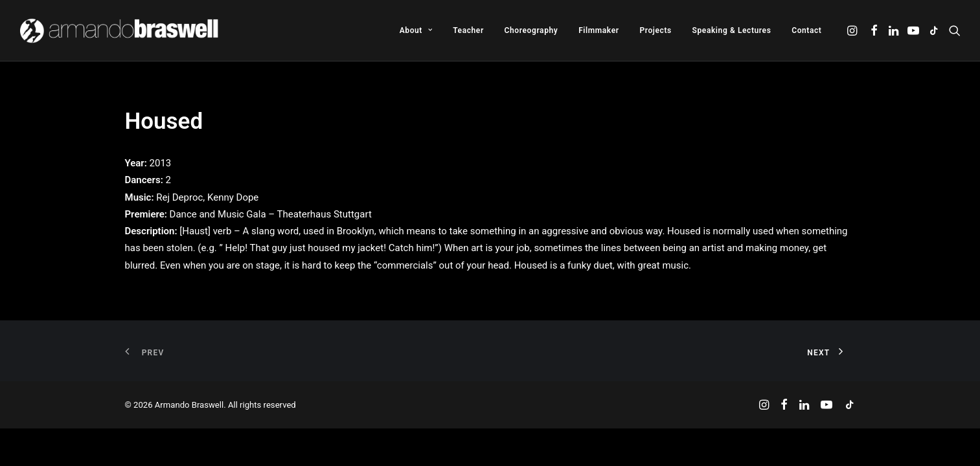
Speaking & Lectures (732, 30)
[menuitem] (416, 30)
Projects (655, 30)
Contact (806, 30)
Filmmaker (599, 30)
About (416, 30)
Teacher (468, 30)
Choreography (531, 30)
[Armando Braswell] (120, 30)
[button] (853, 30)
